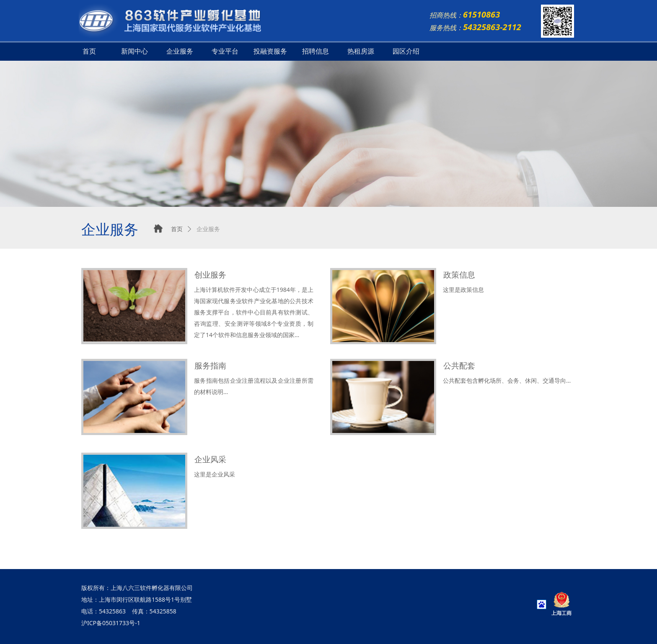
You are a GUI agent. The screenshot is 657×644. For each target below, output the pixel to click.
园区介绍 (406, 51)
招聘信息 (316, 51)
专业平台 (225, 51)
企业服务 (180, 51)
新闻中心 (135, 51)
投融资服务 (270, 51)
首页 (89, 51)
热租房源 (361, 51)
